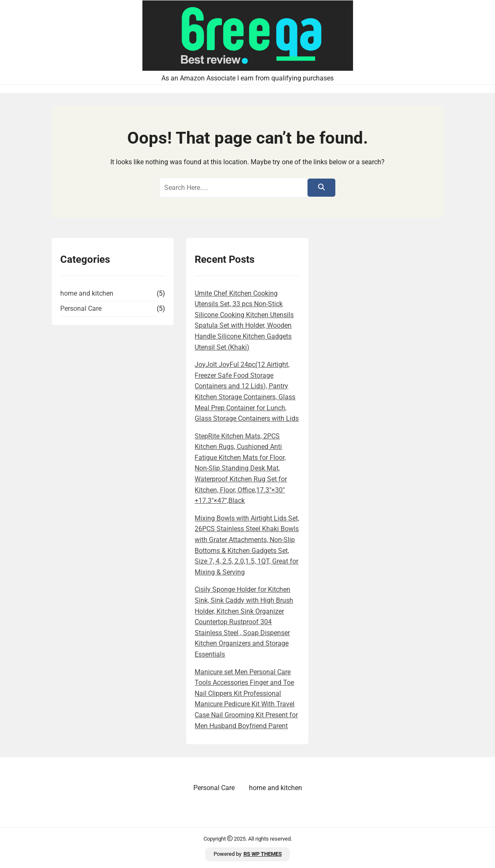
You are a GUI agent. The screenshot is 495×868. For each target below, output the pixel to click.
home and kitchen (87, 293)
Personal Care (81, 308)
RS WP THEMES (263, 854)
